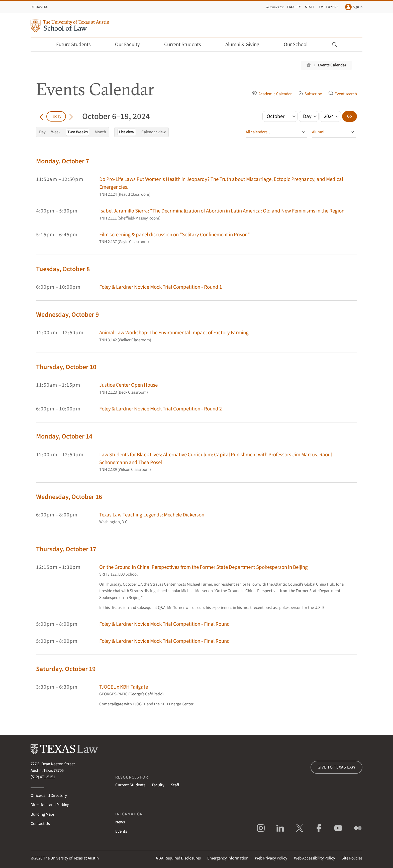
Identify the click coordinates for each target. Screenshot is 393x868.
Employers (329, 7)
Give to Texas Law (336, 767)
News (120, 822)
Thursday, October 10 (66, 367)
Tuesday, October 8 (63, 269)
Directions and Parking (50, 805)
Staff (310, 7)
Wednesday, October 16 (69, 497)
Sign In (354, 7)
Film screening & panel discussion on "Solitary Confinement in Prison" (175, 235)
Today (56, 116)
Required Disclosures (178, 858)
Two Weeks (78, 132)
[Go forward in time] (71, 116)
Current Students (186, 44)
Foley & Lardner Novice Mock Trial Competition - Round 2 (161, 409)
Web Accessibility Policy (315, 858)
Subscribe (310, 94)
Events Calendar (332, 65)
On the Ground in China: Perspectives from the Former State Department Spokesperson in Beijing (204, 567)
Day (42, 132)
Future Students (77, 44)
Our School (299, 44)
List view (127, 132)
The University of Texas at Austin (71, 858)
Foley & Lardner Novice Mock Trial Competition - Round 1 (161, 287)
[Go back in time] (41, 116)
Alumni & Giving (246, 44)
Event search (343, 94)
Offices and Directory (49, 796)
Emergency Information (228, 858)
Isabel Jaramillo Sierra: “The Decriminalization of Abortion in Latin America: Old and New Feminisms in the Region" (223, 211)
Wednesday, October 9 (67, 315)
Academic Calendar (272, 94)
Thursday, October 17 (66, 549)
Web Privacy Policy (271, 858)
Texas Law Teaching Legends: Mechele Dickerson (152, 515)
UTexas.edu (39, 7)
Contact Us (40, 824)
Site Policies (352, 858)
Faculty (294, 7)
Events (121, 831)
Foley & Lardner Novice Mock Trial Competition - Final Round (165, 624)
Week (56, 132)
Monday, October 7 (63, 161)
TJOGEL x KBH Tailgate (124, 687)
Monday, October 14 (64, 436)
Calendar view (154, 132)
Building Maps (43, 814)
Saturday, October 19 (66, 669)
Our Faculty (131, 44)
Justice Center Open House (128, 385)
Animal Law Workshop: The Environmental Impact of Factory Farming (174, 333)
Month (100, 132)
